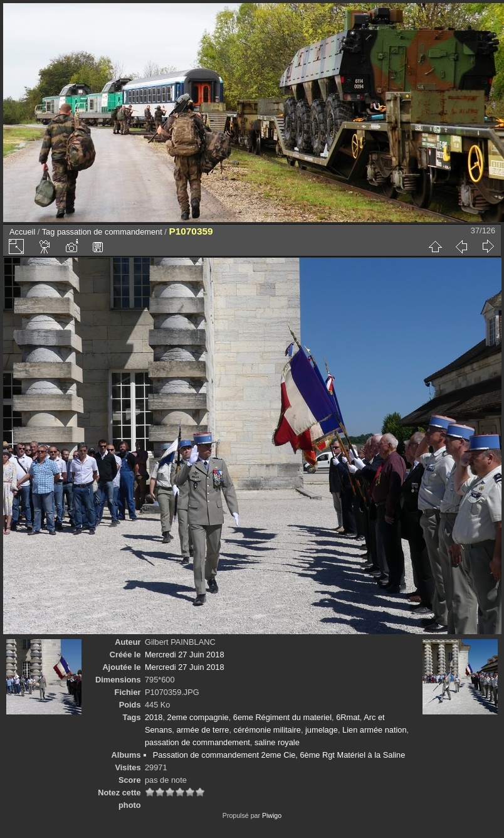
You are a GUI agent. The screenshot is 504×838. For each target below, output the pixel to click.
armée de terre (202, 730)
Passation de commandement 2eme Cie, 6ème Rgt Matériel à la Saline (279, 755)
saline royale (277, 742)
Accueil (22, 232)
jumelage (322, 730)
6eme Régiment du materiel (282, 717)
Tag (49, 232)
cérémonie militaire (267, 730)
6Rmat (348, 717)
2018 (154, 717)
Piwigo (272, 815)
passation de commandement (110, 232)
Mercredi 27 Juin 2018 (185, 655)
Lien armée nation (374, 730)
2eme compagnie (198, 717)
